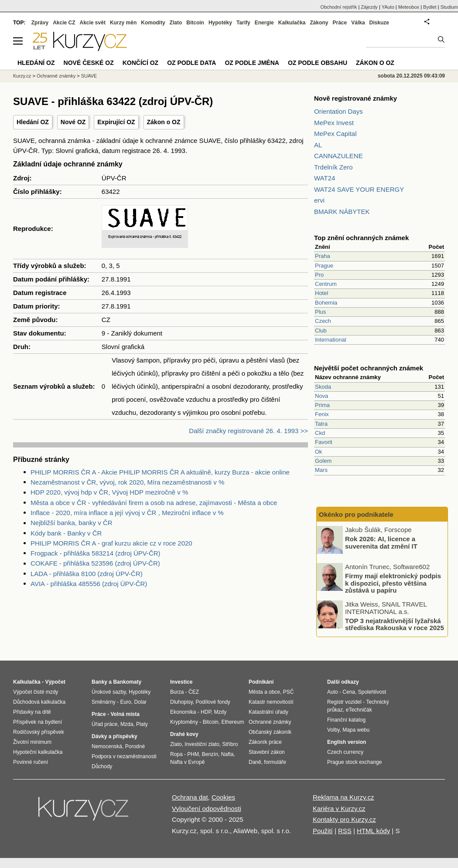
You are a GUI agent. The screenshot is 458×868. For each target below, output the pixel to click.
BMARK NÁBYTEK (342, 212)
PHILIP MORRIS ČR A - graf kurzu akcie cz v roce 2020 (111, 543)
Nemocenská (107, 746)
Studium (449, 7)
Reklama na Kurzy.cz (343, 797)
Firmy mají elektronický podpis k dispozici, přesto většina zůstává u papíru (393, 583)
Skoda (323, 387)
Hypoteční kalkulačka (38, 752)
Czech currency (345, 752)
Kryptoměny (184, 722)
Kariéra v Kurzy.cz (339, 809)
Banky (99, 682)
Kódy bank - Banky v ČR (66, 533)
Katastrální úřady (268, 712)
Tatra (321, 424)
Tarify (243, 23)
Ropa (176, 754)
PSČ (289, 692)
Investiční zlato (202, 744)
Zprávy (40, 23)
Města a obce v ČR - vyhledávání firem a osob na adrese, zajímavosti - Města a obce (154, 503)
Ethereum (232, 722)
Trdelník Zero (333, 167)
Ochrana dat (190, 797)
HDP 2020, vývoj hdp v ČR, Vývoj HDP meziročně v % (109, 492)
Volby (333, 730)
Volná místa (125, 714)
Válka (358, 23)
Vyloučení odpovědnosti (207, 809)
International (331, 340)
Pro (319, 275)
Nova (321, 396)
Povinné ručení (31, 762)
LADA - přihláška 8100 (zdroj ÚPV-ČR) (87, 574)
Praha (323, 256)
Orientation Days (338, 111)
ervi (319, 200)
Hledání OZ (33, 122)
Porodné (135, 746)
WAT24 (325, 178)
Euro (125, 702)
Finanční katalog (346, 720)
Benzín (210, 754)
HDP (206, 712)
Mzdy (220, 712)
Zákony (319, 23)
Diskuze (379, 23)
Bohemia (326, 303)
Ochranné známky (56, 76)
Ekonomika (183, 712)
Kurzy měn (123, 23)
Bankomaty (127, 682)
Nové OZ (73, 122)
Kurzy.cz (22, 76)
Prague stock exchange (354, 762)
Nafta (227, 754)
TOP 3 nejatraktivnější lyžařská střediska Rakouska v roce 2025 (395, 624)
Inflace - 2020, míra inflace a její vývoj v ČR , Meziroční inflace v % (127, 513)
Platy (142, 724)
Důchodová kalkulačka (39, 702)
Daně (255, 762)
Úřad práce (104, 724)
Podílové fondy (213, 702)
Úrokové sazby (109, 692)
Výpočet (55, 682)
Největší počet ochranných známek (369, 368)
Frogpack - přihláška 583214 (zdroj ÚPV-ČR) (96, 553)
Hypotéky (220, 23)
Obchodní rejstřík (339, 7)
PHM (193, 754)
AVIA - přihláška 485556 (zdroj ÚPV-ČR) (89, 584)
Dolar (140, 702)
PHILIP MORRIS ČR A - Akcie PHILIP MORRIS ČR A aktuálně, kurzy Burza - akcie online (160, 472)
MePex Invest (334, 123)
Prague (324, 266)
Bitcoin (195, 23)
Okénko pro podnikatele (356, 514)
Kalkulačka (292, 23)
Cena (349, 692)
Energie (264, 23)
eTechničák (359, 710)
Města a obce (264, 692)
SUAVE (89, 76)
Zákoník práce (265, 742)
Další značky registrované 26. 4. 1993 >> (248, 431)
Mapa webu (356, 730)
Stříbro (230, 744)
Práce (340, 23)
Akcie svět (93, 23)
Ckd (320, 433)
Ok (319, 452)
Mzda (127, 724)
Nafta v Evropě (187, 762)
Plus (320, 312)
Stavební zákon (267, 752)
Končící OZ (140, 63)
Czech (323, 321)
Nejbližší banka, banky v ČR (72, 523)
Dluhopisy (181, 702)
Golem (323, 461)
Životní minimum (32, 742)
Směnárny (104, 702)
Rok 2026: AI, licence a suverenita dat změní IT (381, 542)
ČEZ (194, 692)
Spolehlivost (372, 692)
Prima (322, 405)
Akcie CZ (64, 23)
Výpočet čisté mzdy (36, 692)
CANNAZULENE (338, 156)
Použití (323, 831)
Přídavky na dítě (32, 712)
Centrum (326, 284)
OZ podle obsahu (318, 63)
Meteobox (409, 7)
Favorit (324, 442)
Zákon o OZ (164, 122)
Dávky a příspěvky (114, 736)
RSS (345, 831)
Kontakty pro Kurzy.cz (344, 819)
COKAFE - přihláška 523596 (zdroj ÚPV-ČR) (95, 563)
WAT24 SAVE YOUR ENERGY (359, 189)
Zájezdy (369, 7)
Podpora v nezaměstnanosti (124, 756)
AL (318, 145)
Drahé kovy (184, 734)
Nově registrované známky (355, 98)
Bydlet (430, 7)
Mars (321, 470)
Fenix (322, 414)
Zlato (176, 23)
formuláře (275, 762)
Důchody (102, 766)
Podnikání (261, 682)
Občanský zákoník (270, 732)
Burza (177, 692)
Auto (333, 692)
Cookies (223, 797)
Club (321, 331)
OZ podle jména (252, 63)
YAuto (388, 7)
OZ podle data (191, 63)
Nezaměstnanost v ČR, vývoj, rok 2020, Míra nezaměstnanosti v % (127, 482)
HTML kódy (373, 831)
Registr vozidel (344, 702)
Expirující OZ (116, 122)
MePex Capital (335, 134)
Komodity (153, 23)
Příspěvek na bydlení (38, 722)
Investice (181, 682)
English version (347, 742)
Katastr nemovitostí (271, 702)
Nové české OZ (89, 63)
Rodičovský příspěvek (39, 732)
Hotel (321, 293)
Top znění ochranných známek (361, 238)
